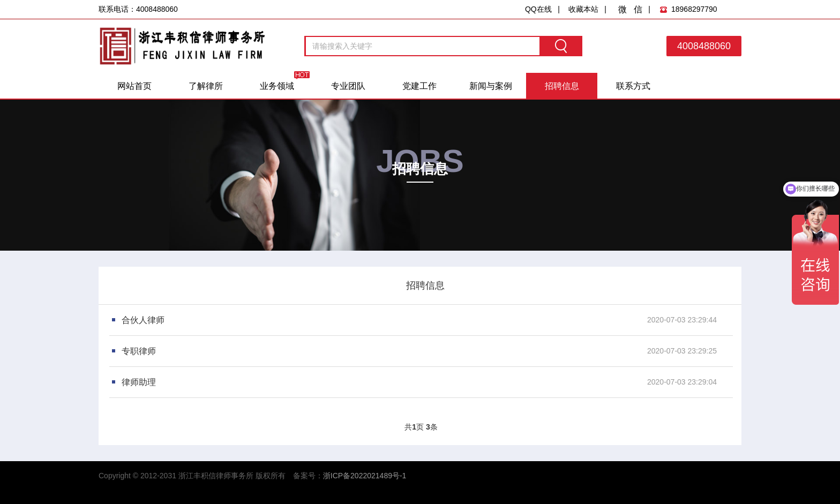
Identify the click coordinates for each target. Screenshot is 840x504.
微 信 (630, 9)
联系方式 (633, 86)
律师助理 (139, 382)
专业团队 (348, 86)
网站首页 (134, 86)
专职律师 (139, 351)
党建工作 (419, 86)
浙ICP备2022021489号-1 (365, 476)
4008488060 (704, 46)
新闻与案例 (491, 86)
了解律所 (206, 86)
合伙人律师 (143, 320)
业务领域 (277, 86)
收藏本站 (583, 9)
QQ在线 (538, 9)
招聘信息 (562, 86)
